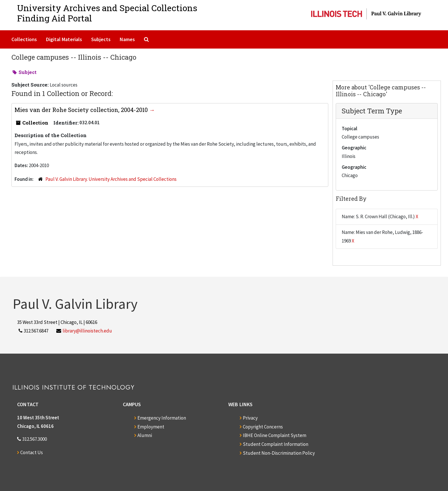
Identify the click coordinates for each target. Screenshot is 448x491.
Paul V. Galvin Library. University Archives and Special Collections (111, 179)
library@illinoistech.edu (87, 331)
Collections (24, 39)
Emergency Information (162, 418)
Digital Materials (64, 39)
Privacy (250, 418)
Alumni (145, 435)
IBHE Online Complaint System (275, 435)
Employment (151, 427)
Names (127, 39)
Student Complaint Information (276, 444)
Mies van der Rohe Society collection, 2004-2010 (82, 110)
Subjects (101, 39)
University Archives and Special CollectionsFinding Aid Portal (107, 13)
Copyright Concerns (263, 427)
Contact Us (32, 452)
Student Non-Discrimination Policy (279, 453)
